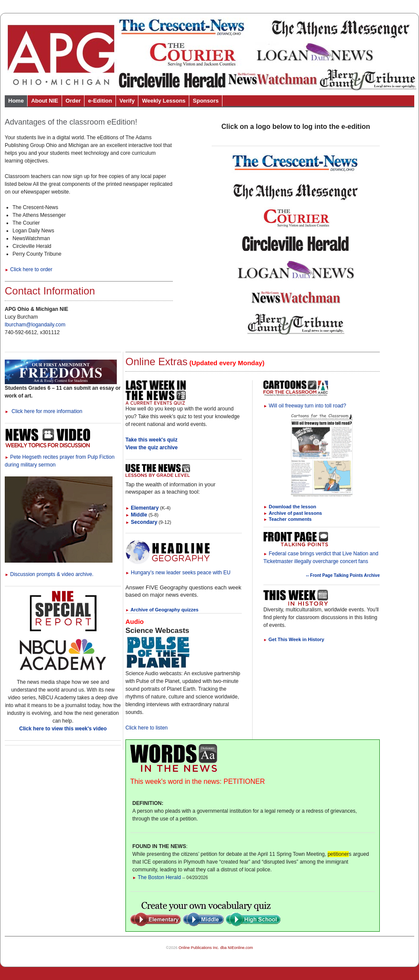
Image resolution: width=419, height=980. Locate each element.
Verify (127, 101)
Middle (136, 515)
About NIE (45, 101)
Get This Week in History (294, 639)
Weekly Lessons (164, 101)
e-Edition (100, 101)
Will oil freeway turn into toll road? (305, 406)
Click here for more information (44, 411)
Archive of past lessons (296, 513)
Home (16, 101)
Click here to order (29, 269)
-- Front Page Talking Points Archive (343, 575)
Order (73, 101)
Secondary (141, 522)
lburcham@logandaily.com (35, 325)
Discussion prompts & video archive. (49, 574)
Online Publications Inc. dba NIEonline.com (216, 948)
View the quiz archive (152, 448)
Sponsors (206, 101)
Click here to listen (147, 728)
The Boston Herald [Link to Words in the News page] (157, 877)
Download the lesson (293, 507)
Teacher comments (290, 519)
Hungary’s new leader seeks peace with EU (178, 573)
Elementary (142, 508)
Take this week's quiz (152, 440)
